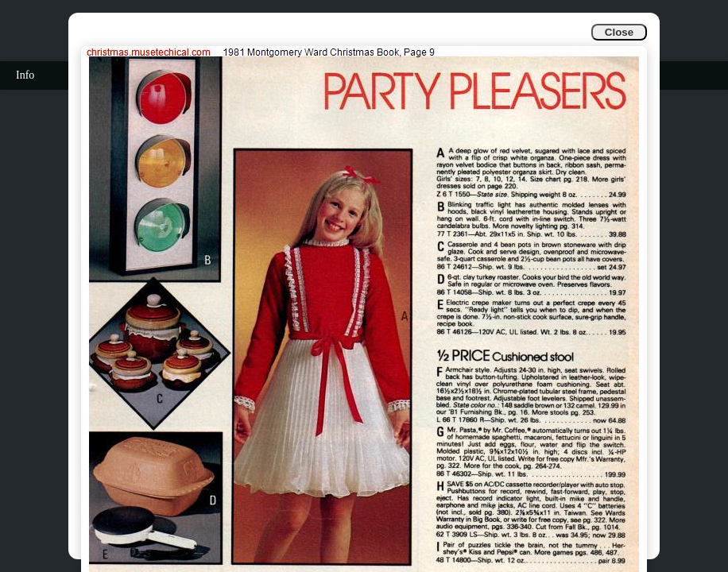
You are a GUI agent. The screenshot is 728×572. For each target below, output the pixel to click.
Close (619, 32)
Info (25, 75)
